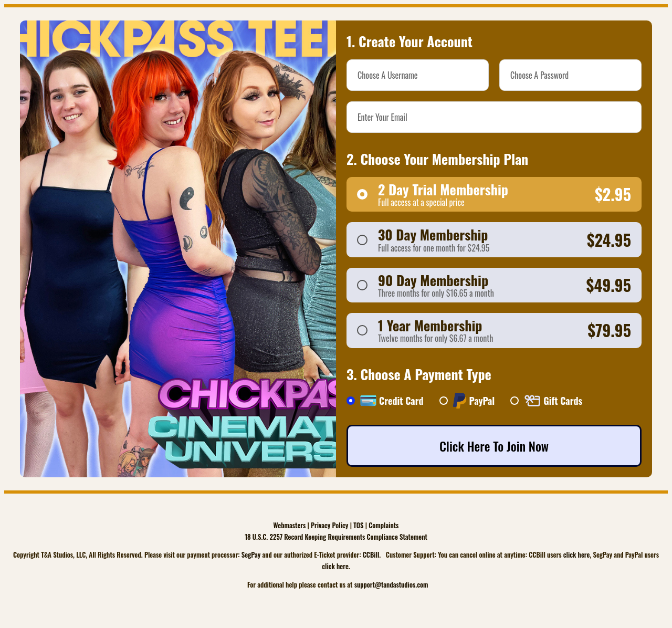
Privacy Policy (329, 525)
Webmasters (290, 525)
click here (577, 555)
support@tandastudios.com (391, 585)
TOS (358, 525)
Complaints (384, 525)
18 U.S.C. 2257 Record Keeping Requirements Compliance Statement (336, 537)
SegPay (251, 555)
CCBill (371, 555)
